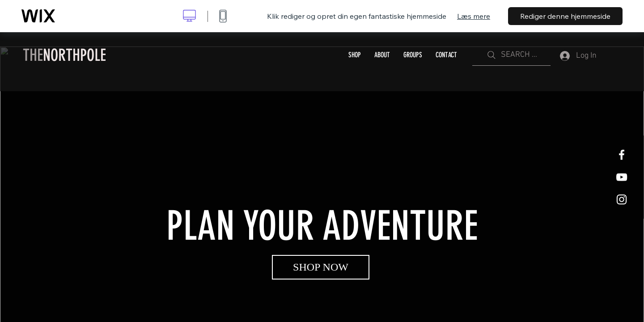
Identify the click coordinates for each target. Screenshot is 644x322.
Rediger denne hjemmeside (565, 16)
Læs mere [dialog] (474, 16)
